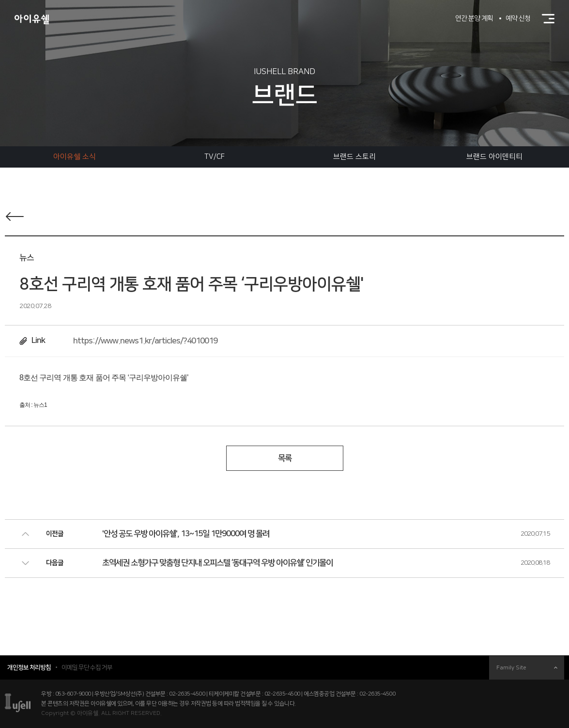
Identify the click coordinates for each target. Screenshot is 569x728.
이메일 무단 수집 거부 (87, 667)
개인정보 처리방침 (29, 667)
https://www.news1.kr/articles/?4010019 (145, 341)
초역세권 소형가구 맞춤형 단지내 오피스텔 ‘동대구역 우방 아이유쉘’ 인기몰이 (217, 563)
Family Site (527, 668)
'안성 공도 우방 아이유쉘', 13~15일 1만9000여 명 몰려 (186, 534)
